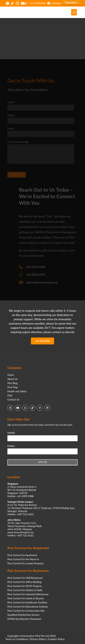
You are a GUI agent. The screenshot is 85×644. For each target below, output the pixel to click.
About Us (12, 379)
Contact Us (13, 399)
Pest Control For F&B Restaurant (25, 578)
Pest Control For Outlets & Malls (25, 590)
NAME (12, 433)
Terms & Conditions (17, 639)
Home (11, 375)
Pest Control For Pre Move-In (23, 559)
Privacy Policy (38, 639)
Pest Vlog (12, 387)
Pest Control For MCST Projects (24, 586)
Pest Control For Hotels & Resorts (26, 598)
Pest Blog (12, 383)
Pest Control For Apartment (22, 555)
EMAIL (12, 446)
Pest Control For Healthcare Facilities (27, 602)
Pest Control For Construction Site (26, 611)
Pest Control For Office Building (24, 582)
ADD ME (42, 462)
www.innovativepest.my (20, 532)
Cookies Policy (56, 639)
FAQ (10, 395)
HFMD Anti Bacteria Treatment (24, 619)
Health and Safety (17, 391)
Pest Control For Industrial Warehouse (28, 594)
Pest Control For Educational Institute (28, 607)
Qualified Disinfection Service (23, 615)
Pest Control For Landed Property (25, 563)
